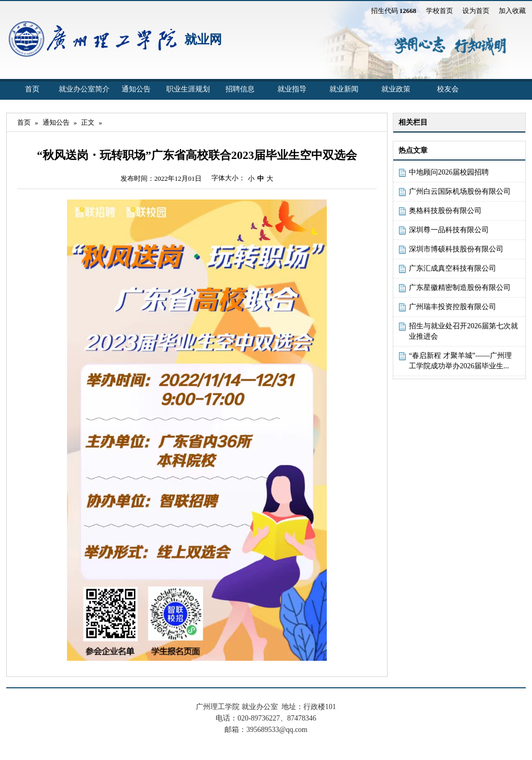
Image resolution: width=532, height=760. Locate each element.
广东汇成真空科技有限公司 (453, 268)
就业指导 (292, 89)
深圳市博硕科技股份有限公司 (456, 249)
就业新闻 (344, 89)
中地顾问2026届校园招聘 (449, 172)
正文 (88, 122)
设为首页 (476, 11)
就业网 (203, 39)
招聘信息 (240, 89)
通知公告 (136, 89)
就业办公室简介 (84, 89)
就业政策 (396, 89)
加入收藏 (512, 11)
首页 (32, 89)
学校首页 (440, 11)
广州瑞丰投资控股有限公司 (453, 307)
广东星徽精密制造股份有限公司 (460, 288)
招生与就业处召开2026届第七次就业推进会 (463, 331)
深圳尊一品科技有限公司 (449, 230)
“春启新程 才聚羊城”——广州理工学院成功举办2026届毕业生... (460, 361)
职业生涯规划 (188, 89)
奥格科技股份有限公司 (445, 211)
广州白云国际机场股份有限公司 (460, 191)
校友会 (448, 89)
